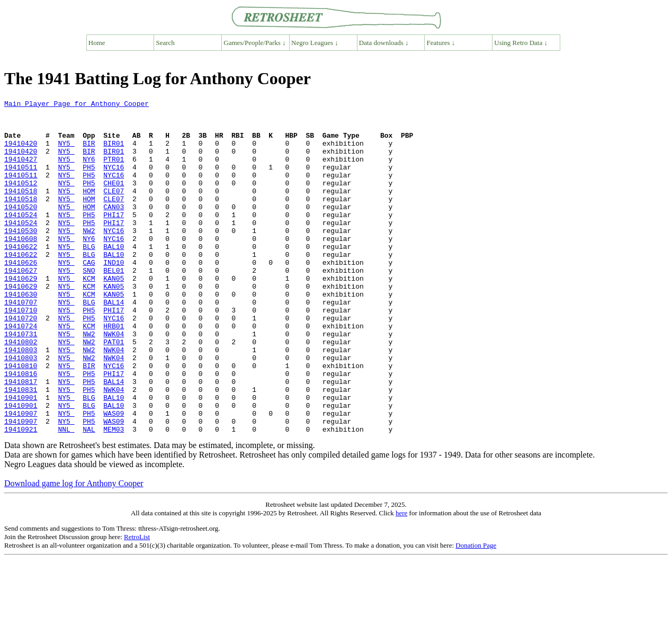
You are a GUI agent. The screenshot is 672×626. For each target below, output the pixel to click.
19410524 (21, 238)
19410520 (21, 229)
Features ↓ (441, 43)
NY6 (89, 172)
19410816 (21, 429)
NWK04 (114, 381)
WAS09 (114, 477)
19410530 (21, 257)
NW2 (89, 257)
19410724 (21, 372)
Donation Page (476, 612)
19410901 (21, 458)
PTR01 (114, 172)
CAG (89, 296)
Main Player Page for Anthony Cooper (77, 105)
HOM (89, 210)
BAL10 (114, 276)
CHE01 (114, 200)
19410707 (21, 343)
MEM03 (114, 496)
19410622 (21, 276)
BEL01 (114, 305)
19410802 (21, 391)
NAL (89, 496)
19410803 (21, 400)
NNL (66, 496)
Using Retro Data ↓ (521, 43)
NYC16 (114, 181)
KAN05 (114, 315)
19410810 (21, 419)
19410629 (21, 315)
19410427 (21, 172)
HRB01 (114, 372)
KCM (89, 315)
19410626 (21, 296)
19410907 (21, 477)
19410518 (21, 210)
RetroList (137, 603)
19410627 (21, 305)
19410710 (21, 353)
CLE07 (114, 210)
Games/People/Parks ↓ (254, 43)
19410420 (21, 153)
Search (165, 43)
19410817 (21, 439)
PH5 (89, 181)
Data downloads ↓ (384, 43)
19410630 (21, 334)
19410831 (21, 448)
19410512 (21, 200)
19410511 (21, 181)
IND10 (114, 296)
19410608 (21, 267)
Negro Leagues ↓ (315, 43)
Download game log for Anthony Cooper (74, 550)
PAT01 (114, 391)
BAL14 (114, 343)
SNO (89, 305)
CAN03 (114, 229)
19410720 (21, 362)
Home (97, 43)
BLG (89, 276)
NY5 (66, 153)
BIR (89, 153)
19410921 (21, 496)
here (401, 580)
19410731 (21, 381)
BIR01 (114, 153)
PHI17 (114, 238)
